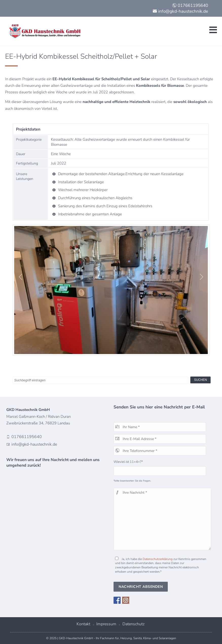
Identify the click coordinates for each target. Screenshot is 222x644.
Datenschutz (133, 624)
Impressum (106, 624)
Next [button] (200, 277)
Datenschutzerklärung (158, 559)
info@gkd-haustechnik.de (180, 11)
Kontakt (83, 624)
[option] (111, 290)
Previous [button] (19, 277)
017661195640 (190, 5)
